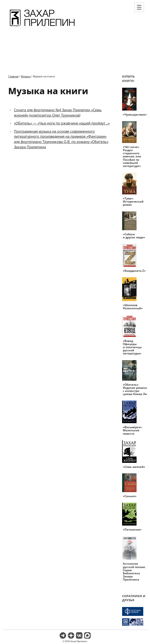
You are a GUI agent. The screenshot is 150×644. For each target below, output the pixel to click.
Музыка (26, 76)
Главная (13, 76)
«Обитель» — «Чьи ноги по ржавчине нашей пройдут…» (62, 123)
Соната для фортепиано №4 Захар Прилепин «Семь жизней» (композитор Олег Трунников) (58, 112)
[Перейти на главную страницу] (42, 27)
